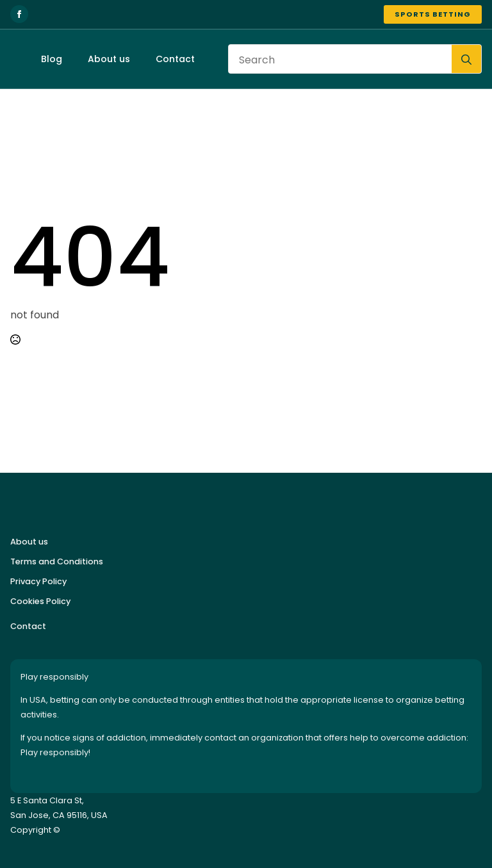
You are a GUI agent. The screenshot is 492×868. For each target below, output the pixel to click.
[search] (466, 60)
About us (109, 59)
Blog (52, 59)
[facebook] (19, 14)
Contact (175, 59)
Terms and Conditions (57, 561)
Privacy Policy (38, 581)
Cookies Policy (40, 601)
